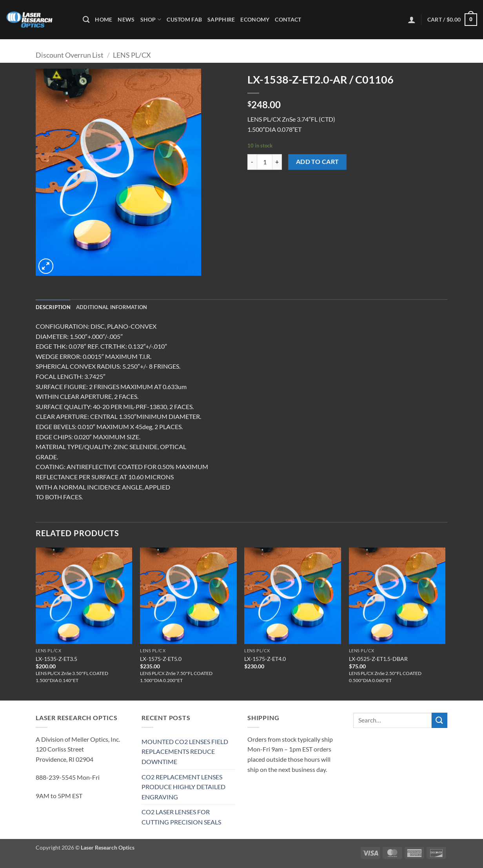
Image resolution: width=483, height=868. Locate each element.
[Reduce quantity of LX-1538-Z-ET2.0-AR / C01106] (252, 162)
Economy (255, 19)
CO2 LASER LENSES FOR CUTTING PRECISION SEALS (181, 817)
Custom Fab (184, 19)
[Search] (86, 20)
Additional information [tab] (112, 307)
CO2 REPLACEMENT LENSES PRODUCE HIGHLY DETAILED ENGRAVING (183, 787)
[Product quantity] (265, 162)
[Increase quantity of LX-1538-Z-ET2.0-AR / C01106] (277, 162)
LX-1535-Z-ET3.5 (56, 659)
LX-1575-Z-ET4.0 (265, 659)
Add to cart (318, 162)
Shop (151, 19)
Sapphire (221, 19)
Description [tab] (53, 307)
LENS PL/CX (132, 55)
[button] (412, 20)
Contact (288, 19)
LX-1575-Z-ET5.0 (161, 659)
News (126, 19)
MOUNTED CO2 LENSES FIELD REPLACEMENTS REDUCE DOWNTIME (185, 752)
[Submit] (439, 720)
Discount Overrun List (70, 55)
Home (103, 19)
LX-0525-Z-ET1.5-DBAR (378, 659)
